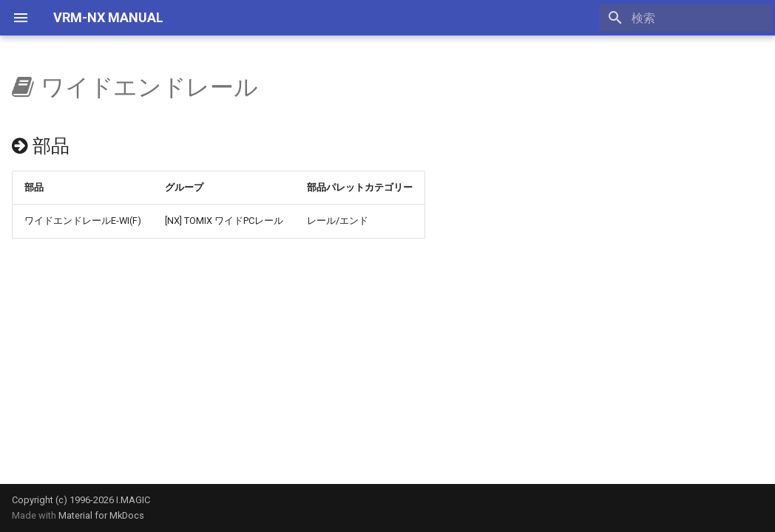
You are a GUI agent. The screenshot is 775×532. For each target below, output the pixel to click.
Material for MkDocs (101, 515)
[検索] (686, 18)
